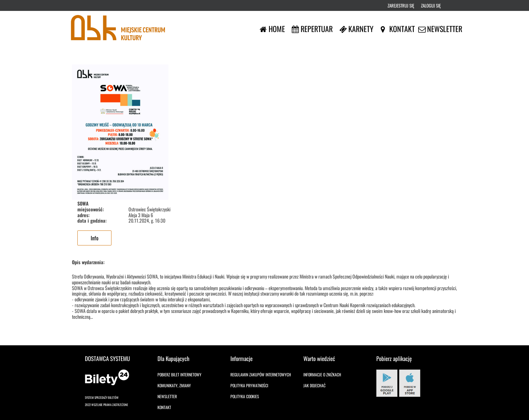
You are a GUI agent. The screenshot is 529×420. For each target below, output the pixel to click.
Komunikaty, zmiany (174, 385)
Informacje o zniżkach (322, 374)
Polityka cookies (245, 396)
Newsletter (167, 396)
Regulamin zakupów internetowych (261, 374)
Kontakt (164, 407)
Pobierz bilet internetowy (179, 374)
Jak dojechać (314, 385)
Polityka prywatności (249, 385)
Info (95, 238)
